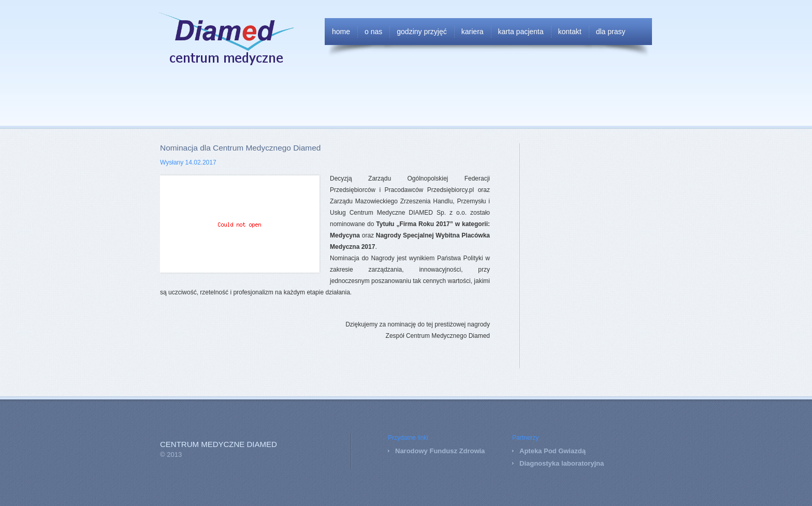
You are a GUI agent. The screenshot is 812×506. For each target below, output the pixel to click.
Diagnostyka (539, 463)
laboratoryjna (582, 463)
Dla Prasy (611, 32)
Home (341, 32)
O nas (373, 32)
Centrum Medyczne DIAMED (219, 444)
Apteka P (534, 451)
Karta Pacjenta (521, 32)
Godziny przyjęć (422, 32)
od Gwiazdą (567, 451)
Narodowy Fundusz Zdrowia (440, 451)
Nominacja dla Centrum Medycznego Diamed (240, 148)
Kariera (473, 32)
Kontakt (570, 32)
